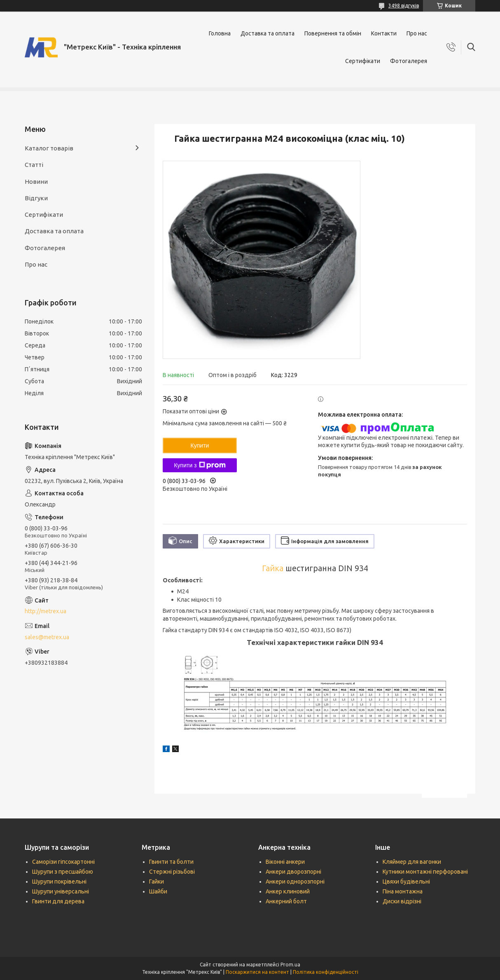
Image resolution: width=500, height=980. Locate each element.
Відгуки (36, 198)
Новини (36, 182)
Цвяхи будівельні (406, 882)
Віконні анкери (285, 862)
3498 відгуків (404, 6)
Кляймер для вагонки (412, 862)
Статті (34, 165)
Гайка (273, 568)
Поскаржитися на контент (257, 972)
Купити (200, 445)
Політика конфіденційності (326, 972)
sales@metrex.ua (47, 637)
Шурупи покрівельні (59, 882)
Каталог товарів (49, 148)
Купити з (200, 465)
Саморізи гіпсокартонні (63, 862)
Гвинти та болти (171, 862)
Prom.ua (290, 965)
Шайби (158, 891)
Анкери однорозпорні (295, 882)
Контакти (384, 33)
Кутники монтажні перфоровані (425, 872)
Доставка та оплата (268, 33)
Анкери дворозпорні (293, 872)
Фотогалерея (409, 61)
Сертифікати (363, 61)
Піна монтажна (403, 891)
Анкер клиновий (288, 891)
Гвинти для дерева (58, 901)
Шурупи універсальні (61, 891)
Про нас (417, 33)
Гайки (157, 882)
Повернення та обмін (333, 33)
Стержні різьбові (172, 872)
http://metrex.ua (46, 611)
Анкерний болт (286, 901)
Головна (220, 33)
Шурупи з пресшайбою (63, 872)
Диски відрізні (402, 901)
